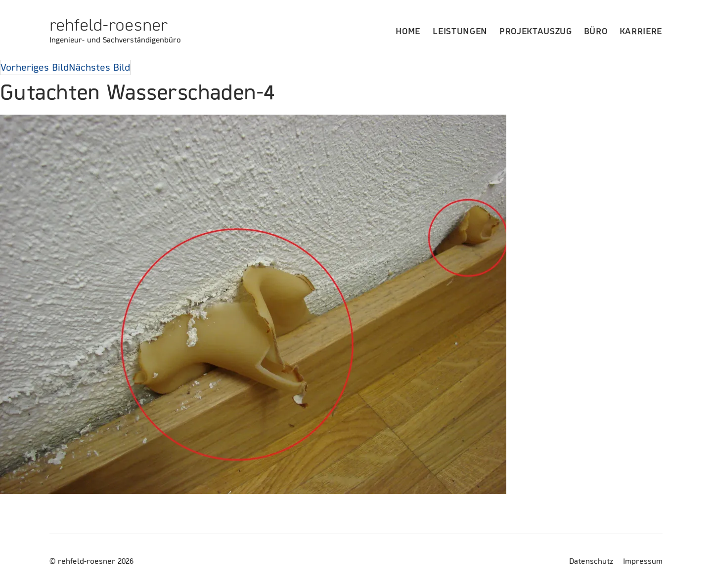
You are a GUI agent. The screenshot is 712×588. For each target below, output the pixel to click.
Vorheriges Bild (35, 67)
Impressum (643, 561)
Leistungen (460, 31)
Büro (596, 31)
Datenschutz (591, 561)
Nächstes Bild (99, 67)
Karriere (641, 31)
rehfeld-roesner (109, 25)
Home (408, 31)
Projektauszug (536, 31)
